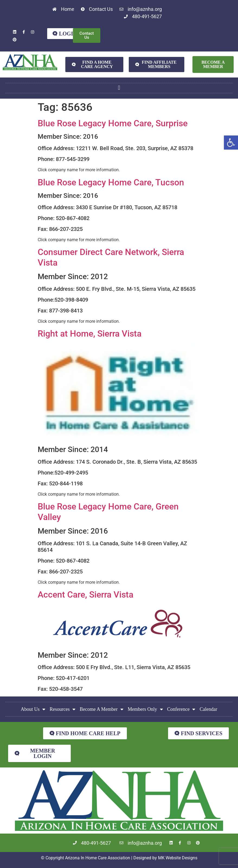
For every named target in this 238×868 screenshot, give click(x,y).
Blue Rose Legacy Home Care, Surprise (113, 123)
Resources (62, 709)
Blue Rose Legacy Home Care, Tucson (111, 182)
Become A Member (102, 709)
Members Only (145, 709)
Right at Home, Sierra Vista (90, 334)
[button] (231, 143)
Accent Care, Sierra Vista (86, 595)
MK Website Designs (178, 858)
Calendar (208, 709)
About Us (33, 709)
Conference (181, 709)
